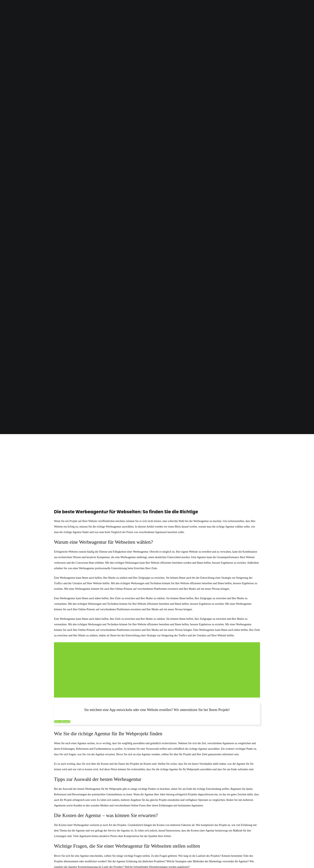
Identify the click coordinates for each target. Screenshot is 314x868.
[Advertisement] (157, 464)
